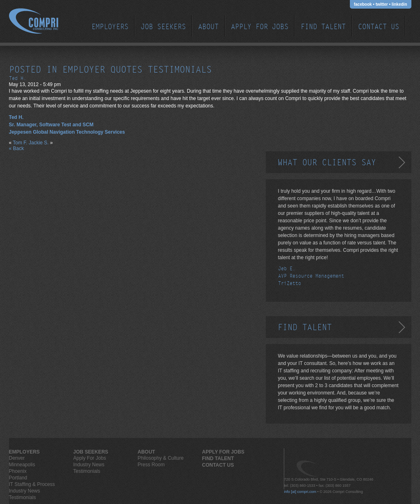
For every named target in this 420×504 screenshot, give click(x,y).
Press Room (151, 465)
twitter (382, 4)
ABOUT (208, 27)
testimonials (180, 70)
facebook (363, 4)
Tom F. (20, 143)
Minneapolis (22, 465)
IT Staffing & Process (32, 484)
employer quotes (102, 70)
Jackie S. (39, 143)
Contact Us (379, 27)
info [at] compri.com (300, 492)
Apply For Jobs (260, 27)
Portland (18, 478)
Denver (17, 458)
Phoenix (18, 471)
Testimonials (23, 497)
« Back (17, 148)
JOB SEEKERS (163, 27)
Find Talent (323, 27)
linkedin (399, 4)
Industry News (25, 491)
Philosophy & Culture (161, 458)
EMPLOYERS (110, 27)
